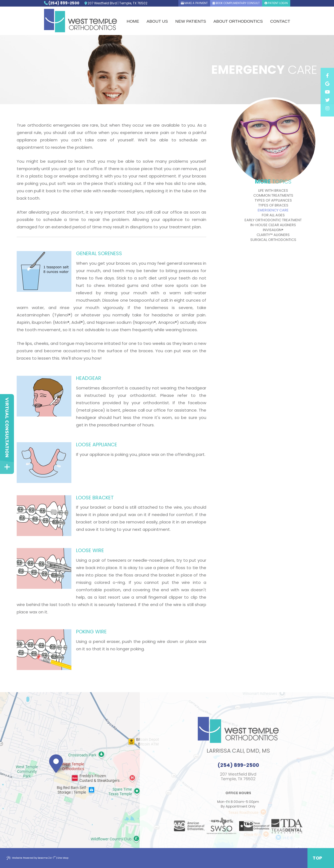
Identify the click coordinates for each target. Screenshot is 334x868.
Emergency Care (273, 210)
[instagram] (327, 109)
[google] (327, 84)
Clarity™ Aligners (273, 235)
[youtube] (327, 92)
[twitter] (327, 100)
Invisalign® (273, 230)
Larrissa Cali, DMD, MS (238, 751)
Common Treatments (273, 196)
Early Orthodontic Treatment (273, 220)
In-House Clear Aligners (273, 225)
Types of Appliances (273, 200)
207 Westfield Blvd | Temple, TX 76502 (116, 3)
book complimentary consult (236, 3)
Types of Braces (273, 205)
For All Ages (273, 215)
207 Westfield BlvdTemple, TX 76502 (238, 776)
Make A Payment (194, 3)
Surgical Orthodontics (273, 240)
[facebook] (327, 76)
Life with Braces (273, 191)
